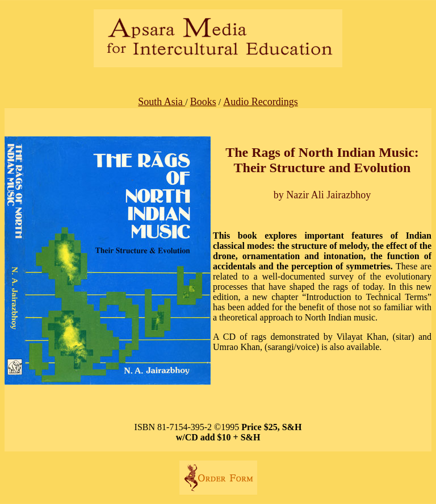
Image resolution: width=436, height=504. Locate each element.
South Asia (162, 102)
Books (203, 102)
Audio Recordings (260, 102)
